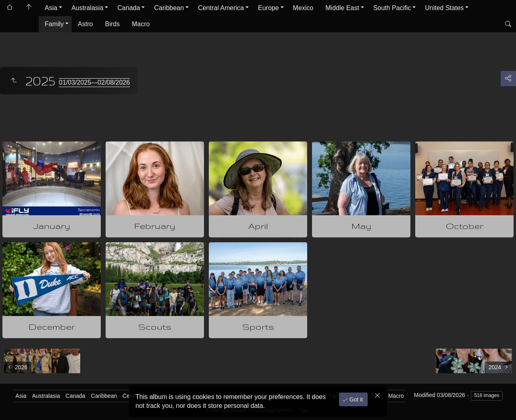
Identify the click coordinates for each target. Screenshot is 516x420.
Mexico (303, 8)
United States (444, 8)
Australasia (87, 8)
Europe (268, 8)
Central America (221, 8)
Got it (355, 399)
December (52, 327)
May (361, 226)
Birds (112, 24)
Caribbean (169, 8)
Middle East (342, 8)
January (52, 226)
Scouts (155, 327)
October (465, 226)
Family (54, 24)
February (155, 226)
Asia (51, 8)
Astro (85, 24)
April (258, 226)
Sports (258, 327)
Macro (141, 24)
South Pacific (392, 8)
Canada (129, 8)
